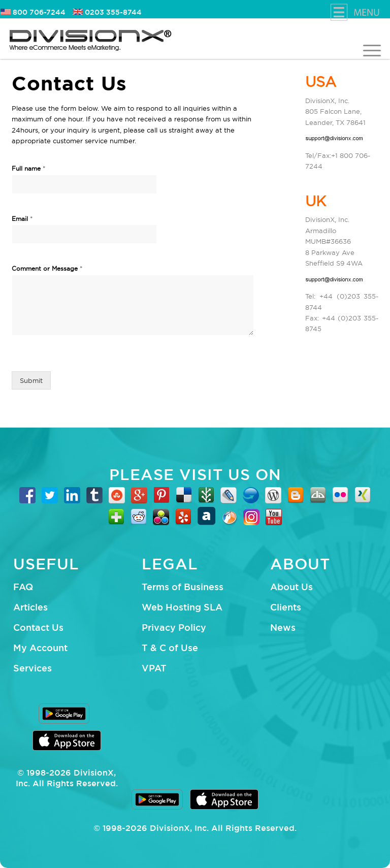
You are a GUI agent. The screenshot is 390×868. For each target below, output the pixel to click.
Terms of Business (183, 587)
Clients (286, 607)
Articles (30, 607)
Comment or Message (47, 268)
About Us (291, 587)
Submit (31, 380)
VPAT (154, 668)
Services (32, 668)
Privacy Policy (174, 627)
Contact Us (38, 627)
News (283, 627)
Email (22, 218)
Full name (29, 168)
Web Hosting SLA (182, 607)
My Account (40, 648)
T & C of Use (170, 648)
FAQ (23, 587)
